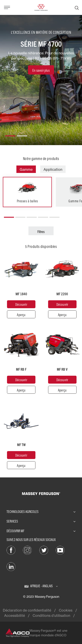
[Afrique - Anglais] (41, 586)
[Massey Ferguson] (41, 7)
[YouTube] (60, 550)
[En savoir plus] (41, 70)
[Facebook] (11, 550)
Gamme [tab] (26, 169)
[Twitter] (44, 550)
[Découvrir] (21, 304)
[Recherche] (77, 7)
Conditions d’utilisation (51, 616)
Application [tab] (53, 169)
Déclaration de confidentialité (27, 610)
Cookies (66, 610)
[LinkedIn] (11, 566)
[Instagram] (27, 550)
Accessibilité (15, 616)
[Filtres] (41, 231)
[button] (10, 134)
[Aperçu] (21, 314)
